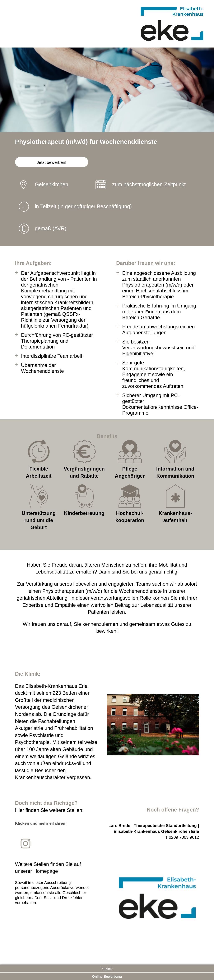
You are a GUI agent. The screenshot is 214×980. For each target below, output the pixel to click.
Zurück (107, 969)
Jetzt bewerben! (52, 162)
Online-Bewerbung (107, 977)
